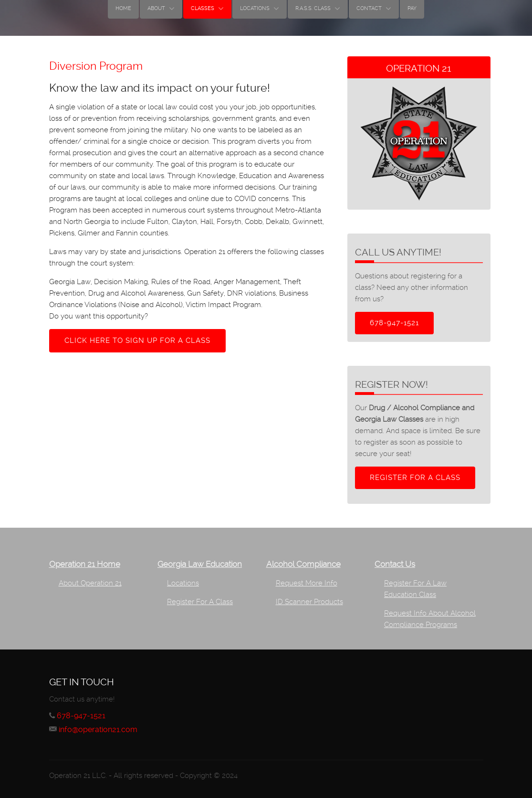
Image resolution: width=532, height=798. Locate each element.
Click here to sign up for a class (137, 340)
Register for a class (415, 478)
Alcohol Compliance (303, 564)
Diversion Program (96, 66)
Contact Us (395, 564)
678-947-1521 (394, 323)
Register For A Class (200, 602)
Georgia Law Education (200, 564)
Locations (183, 583)
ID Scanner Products (309, 602)
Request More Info (307, 583)
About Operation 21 (90, 583)
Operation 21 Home (85, 564)
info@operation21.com (98, 729)
